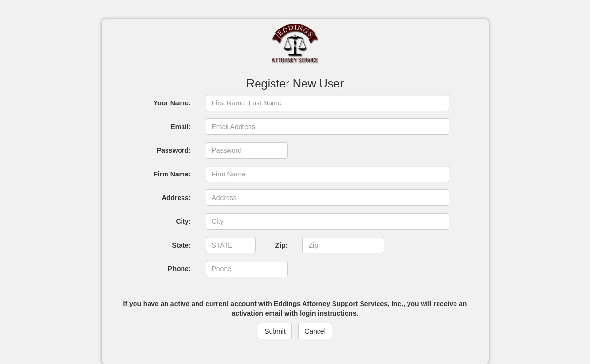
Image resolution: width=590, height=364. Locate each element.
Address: (176, 198)
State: (182, 245)
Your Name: (172, 103)
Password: (174, 150)
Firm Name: (172, 174)
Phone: (179, 269)
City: (183, 221)
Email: (181, 127)
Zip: (282, 245)
